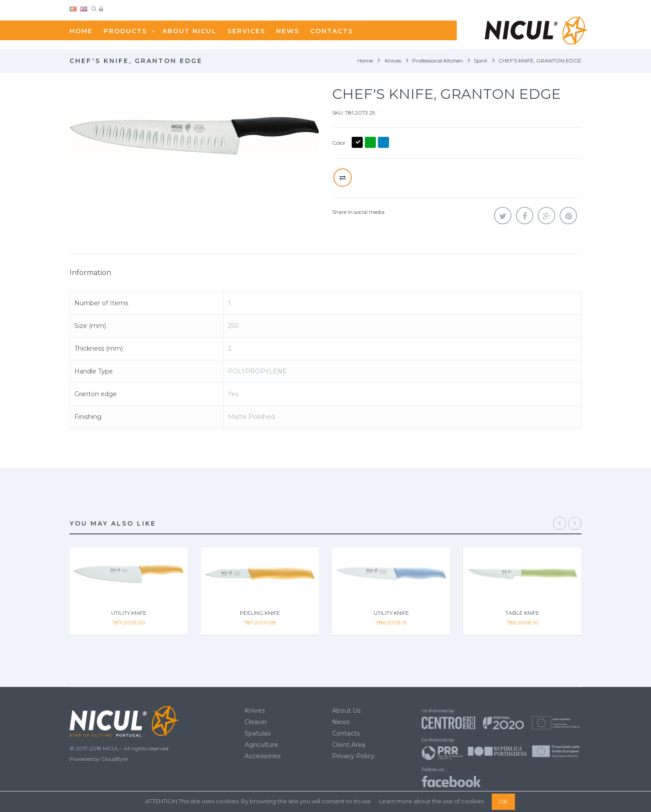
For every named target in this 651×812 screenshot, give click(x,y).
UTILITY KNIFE (129, 613)
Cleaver (256, 722)
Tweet (503, 216)
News (341, 722)
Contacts (346, 733)
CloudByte (114, 759)
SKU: (338, 113)
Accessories (262, 756)
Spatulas (257, 733)
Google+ (546, 216)
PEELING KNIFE (260, 613)
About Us (346, 711)
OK (503, 802)
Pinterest (568, 216)
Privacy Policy (353, 756)
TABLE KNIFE (522, 613)
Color (339, 143)
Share (525, 216)
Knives (255, 711)
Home (365, 61)
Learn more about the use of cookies (431, 801)
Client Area (349, 745)
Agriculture (261, 745)
